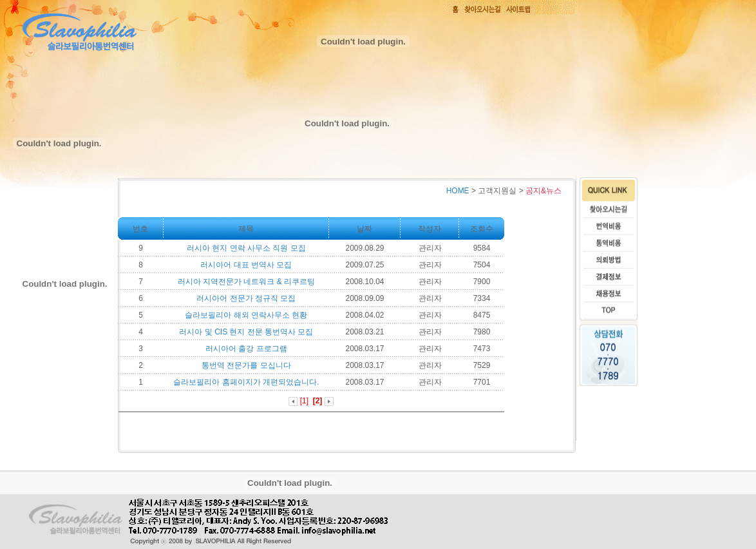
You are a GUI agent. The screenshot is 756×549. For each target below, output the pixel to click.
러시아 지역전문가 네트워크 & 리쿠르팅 (246, 282)
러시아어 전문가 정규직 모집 (246, 298)
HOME (458, 191)
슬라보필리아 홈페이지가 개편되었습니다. (246, 382)
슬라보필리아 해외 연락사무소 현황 (246, 315)
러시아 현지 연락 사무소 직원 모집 (246, 248)
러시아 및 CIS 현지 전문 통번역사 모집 (246, 332)
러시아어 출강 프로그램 (246, 349)
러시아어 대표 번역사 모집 (246, 265)
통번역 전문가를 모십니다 (246, 365)
